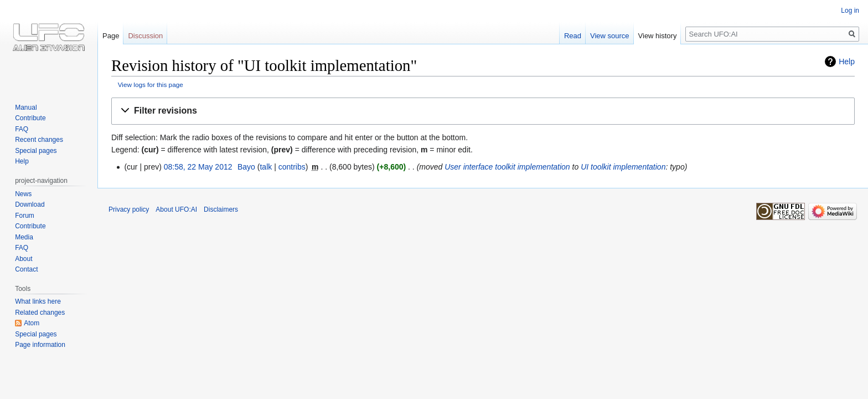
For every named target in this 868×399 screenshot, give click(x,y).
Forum (25, 216)
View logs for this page (151, 85)
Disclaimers (221, 209)
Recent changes (39, 140)
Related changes (40, 313)
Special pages (36, 151)
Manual (26, 108)
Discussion (145, 36)
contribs (292, 167)
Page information (40, 345)
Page (111, 36)
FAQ (22, 129)
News (23, 194)
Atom (32, 323)
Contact (26, 269)
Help (847, 62)
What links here (38, 301)
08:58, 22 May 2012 (198, 167)
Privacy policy (129, 209)
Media (24, 237)
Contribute (30, 118)
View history (658, 36)
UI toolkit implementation (623, 167)
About (24, 259)
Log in (850, 11)
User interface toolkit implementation (507, 167)
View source (610, 36)
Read (573, 36)
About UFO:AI (176, 209)
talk (266, 167)
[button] (483, 111)
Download (30, 204)
